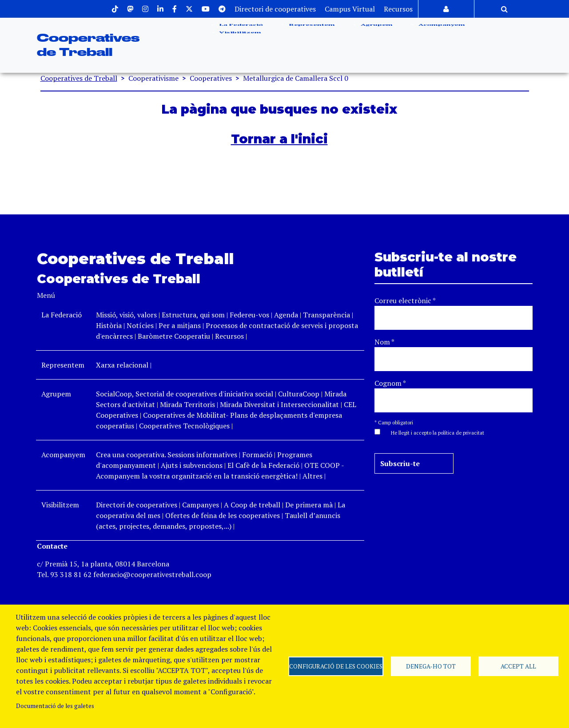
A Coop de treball (252, 505)
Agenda (287, 315)
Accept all (518, 666)
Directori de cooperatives (275, 9)
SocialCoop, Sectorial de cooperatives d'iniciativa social (185, 394)
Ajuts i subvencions (192, 465)
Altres (312, 476)
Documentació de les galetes (55, 706)
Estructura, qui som (193, 315)
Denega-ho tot (431, 666)
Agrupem (376, 33)
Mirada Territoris (187, 404)
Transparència (326, 315)
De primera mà (309, 505)
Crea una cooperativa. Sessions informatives (167, 455)
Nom (384, 342)
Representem (311, 33)
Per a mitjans (180, 325)
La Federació (240, 33)
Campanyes (201, 505)
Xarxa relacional (122, 365)
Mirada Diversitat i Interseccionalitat (279, 404)
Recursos (398, 9)
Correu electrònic (405, 301)
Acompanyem (441, 33)
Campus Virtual (350, 9)
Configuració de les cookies (336, 666)
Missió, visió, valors (126, 315)
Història (109, 325)
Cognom (390, 383)
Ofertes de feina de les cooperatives (223, 515)
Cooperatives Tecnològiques (184, 426)
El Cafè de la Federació (263, 465)
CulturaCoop (299, 394)
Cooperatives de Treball (79, 78)
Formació (257, 455)
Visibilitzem (239, 57)
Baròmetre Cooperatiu (174, 336)
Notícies (141, 325)
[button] (433, 432)
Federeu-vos (249, 315)
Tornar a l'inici (279, 139)
